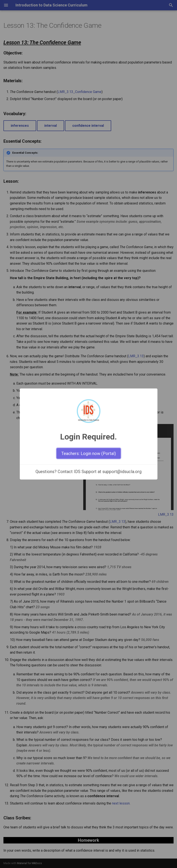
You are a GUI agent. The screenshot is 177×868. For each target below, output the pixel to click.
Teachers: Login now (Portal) (89, 453)
